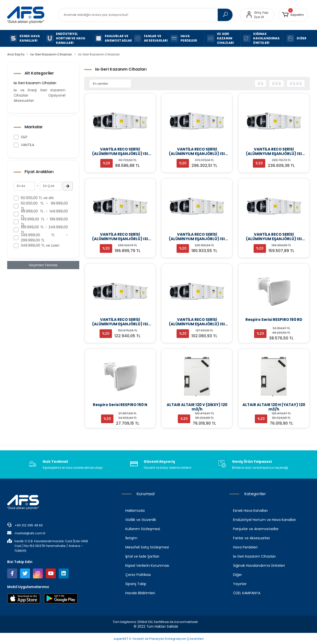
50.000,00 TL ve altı (37, 198)
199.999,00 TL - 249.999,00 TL (44, 230)
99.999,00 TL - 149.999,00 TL (44, 214)
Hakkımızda (135, 511)
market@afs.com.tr (26, 533)
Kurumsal (145, 494)
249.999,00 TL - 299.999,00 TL (44, 238)
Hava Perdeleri (245, 547)
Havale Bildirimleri (140, 593)
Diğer (238, 575)
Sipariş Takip (136, 584)
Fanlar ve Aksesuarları (251, 538)
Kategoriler (255, 494)
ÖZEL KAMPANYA (247, 593)
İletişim (131, 538)
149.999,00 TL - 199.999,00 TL (44, 222)
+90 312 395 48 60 (25, 525)
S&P (24, 137)
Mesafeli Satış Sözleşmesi (147, 547)
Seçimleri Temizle (43, 265)
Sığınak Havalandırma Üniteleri (259, 566)
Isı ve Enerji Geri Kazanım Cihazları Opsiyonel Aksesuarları (39, 95)
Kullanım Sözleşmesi (143, 529)
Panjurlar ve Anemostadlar (256, 529)
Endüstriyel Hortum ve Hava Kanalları (264, 520)
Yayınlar (240, 584)
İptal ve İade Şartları (142, 556)
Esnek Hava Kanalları (250, 511)
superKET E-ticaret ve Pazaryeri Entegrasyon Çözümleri (159, 639)
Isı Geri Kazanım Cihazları (35, 83)
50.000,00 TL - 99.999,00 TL (44, 206)
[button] (293, 15)
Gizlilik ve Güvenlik (141, 520)
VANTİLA (27, 145)
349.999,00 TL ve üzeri (40, 245)
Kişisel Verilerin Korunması (147, 566)
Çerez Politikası (138, 575)
